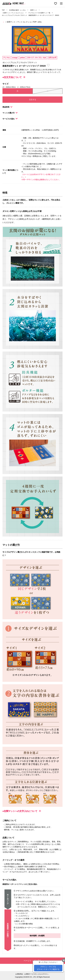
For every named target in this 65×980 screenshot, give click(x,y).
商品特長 (7, 107)
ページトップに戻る (43, 961)
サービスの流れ (10, 119)
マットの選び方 (10, 113)
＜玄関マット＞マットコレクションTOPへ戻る (23, 22)
